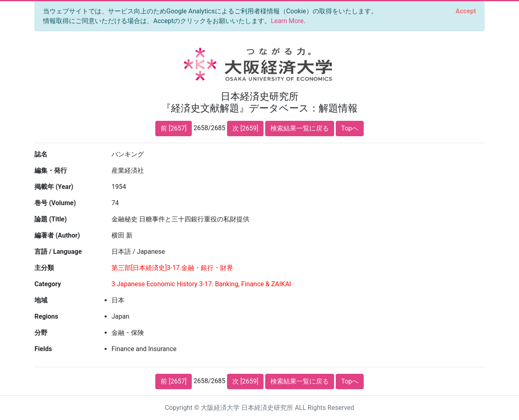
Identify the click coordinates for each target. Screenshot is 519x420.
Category (48, 284)
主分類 (44, 268)
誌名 (41, 154)
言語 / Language (58, 252)
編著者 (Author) (57, 235)
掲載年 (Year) (54, 187)
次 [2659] (245, 128)
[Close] (466, 11)
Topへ (350, 128)
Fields (43, 349)
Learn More (287, 21)
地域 (41, 300)
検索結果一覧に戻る (300, 128)
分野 (41, 333)
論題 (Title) (51, 219)
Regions (46, 316)
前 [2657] (174, 128)
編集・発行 (51, 170)
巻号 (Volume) (55, 203)
